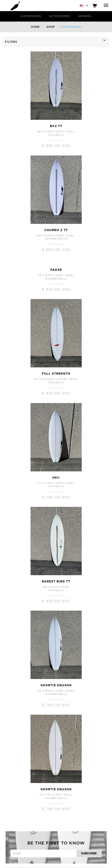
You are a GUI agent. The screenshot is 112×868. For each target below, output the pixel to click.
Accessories (60, 16)
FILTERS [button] (11, 42)
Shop (51, 27)
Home (35, 27)
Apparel (85, 16)
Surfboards (31, 16)
